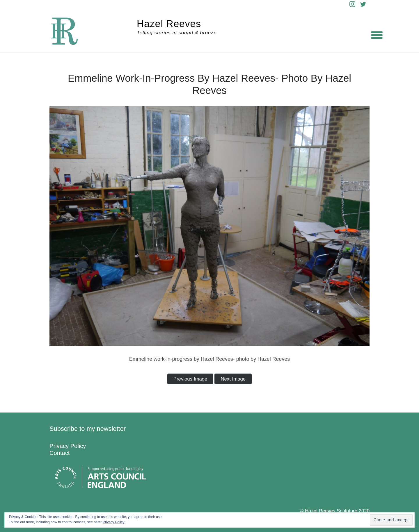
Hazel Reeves (169, 24)
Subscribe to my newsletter (88, 429)
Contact (60, 453)
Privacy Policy (68, 446)
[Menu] (377, 35)
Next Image (233, 379)
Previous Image (190, 379)
